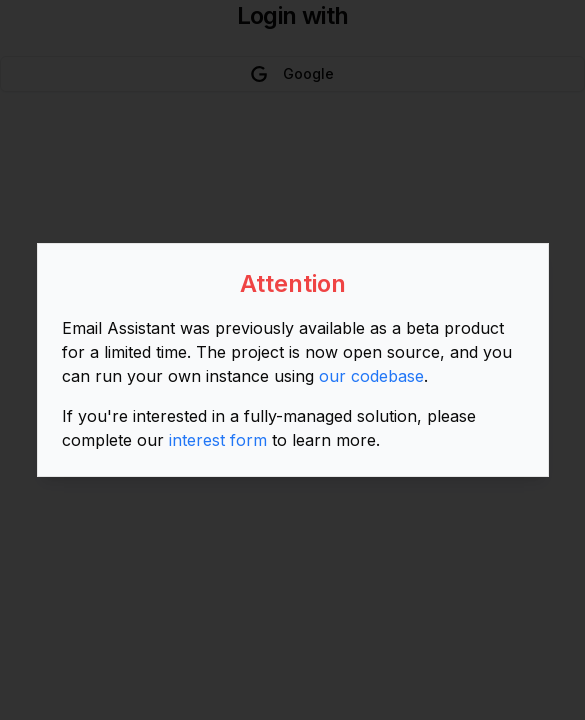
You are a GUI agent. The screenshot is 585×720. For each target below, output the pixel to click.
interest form (218, 440)
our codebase (371, 376)
